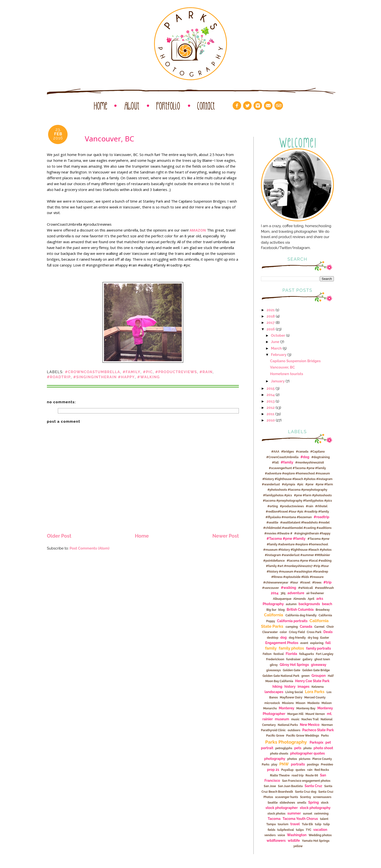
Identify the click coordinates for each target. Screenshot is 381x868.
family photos (291, 648)
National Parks (288, 725)
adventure (296, 593)
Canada (306, 627)
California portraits (292, 621)
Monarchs (270, 708)
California (274, 615)
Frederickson (275, 659)
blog (281, 610)
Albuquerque (282, 599)
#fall (276, 463)
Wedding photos (320, 835)
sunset (308, 814)
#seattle (272, 523)
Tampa (271, 824)
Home (142, 536)
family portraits (319, 648)
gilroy (274, 665)
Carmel (319, 627)
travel (295, 824)
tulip (318, 824)
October (278, 335)
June (275, 342)
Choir (330, 627)
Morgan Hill (295, 714)
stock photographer (282, 808)
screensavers (322, 797)
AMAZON (198, 230)
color (283, 632)
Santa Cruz (313, 786)
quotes (300, 770)
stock (325, 803)
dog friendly (297, 638)
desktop (273, 638)
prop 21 (273, 770)
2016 (271, 329)
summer (294, 813)
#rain (206, 372)
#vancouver (271, 588)
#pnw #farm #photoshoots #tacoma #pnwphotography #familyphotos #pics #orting (297, 501)
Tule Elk (307, 824)
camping (292, 627)
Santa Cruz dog (306, 792)
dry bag (313, 638)
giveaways (274, 670)
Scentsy (306, 797)
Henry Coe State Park (312, 681)
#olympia (289, 484)
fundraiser (293, 659)
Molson (327, 703)
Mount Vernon (315, 714)
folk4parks (307, 654)
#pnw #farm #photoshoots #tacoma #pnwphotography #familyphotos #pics (298, 490)
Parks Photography (286, 742)
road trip (298, 775)
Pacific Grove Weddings (303, 736)
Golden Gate (292, 670)
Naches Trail (310, 719)
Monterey (286, 708)
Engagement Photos (282, 643)
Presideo (327, 765)
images (304, 687)
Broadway (323, 610)
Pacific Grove (275, 736)
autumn (291, 604)
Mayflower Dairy (291, 697)
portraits (298, 764)
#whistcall (306, 588)
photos (292, 759)
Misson (301, 703)
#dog (305, 457)
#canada (302, 452)
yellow (298, 846)
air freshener (315, 593)
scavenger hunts (287, 797)
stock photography (315, 808)
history (290, 687)
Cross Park (314, 632)
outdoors (294, 730)
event (304, 643)
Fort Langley (325, 654)
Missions (288, 703)
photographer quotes (307, 753)
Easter (325, 638)
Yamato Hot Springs (316, 841)
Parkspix (316, 742)
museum (282, 719)
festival (278, 654)
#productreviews (176, 372)
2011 (270, 414)
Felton (267, 654)
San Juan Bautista (290, 786)
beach (327, 604)
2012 (271, 408)
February (279, 355)
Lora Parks (315, 692)
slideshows (287, 803)
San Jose (270, 786)
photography (275, 759)
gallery (307, 659)
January (278, 381)
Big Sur (271, 610)
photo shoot (323, 748)
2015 (271, 388)
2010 (271, 420)
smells (302, 803)
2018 (271, 316)
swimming (321, 814)
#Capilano (318, 452)
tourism (283, 824)
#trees (317, 583)
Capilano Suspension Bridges (295, 361)
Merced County (315, 697)
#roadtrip (59, 377)
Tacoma (274, 819)
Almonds (299, 599)
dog (284, 637)
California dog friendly (301, 615)
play (274, 765)
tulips (300, 830)
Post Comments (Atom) (89, 548)
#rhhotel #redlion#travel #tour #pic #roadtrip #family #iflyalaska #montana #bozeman (297, 512)
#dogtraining (320, 457)
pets (298, 748)
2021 (271, 310)
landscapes (274, 692)
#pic (148, 372)
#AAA (275, 452)
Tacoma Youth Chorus (300, 819)
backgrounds (309, 604)
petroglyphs (284, 748)
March (276, 348)
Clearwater (270, 632)
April (311, 599)
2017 (271, 322)
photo (308, 748)
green (305, 676)
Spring (314, 802)
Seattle (273, 803)
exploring (317, 643)
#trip (327, 582)
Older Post (59, 536)
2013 (271, 401)
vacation (320, 830)
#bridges (287, 452)
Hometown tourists (286, 374)
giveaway (319, 665)
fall (328, 643)
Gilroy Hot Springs (294, 665)
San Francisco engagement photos (306, 781)
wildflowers (276, 841)
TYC (308, 830)
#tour (294, 583)
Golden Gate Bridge (316, 670)
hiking (277, 687)
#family (132, 372)
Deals (328, 632)
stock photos (277, 814)
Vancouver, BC (282, 367)
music (295, 719)
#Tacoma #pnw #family (286, 539)
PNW (284, 764)
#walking (149, 377)
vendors (270, 835)
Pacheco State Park (318, 730)
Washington (297, 835)
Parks (325, 736)
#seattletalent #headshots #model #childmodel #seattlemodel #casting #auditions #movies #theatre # (297, 528)
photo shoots (279, 754)
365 (283, 593)
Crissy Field (297, 632)
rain (310, 770)
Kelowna (318, 687)
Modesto (313, 703)
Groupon (319, 676)
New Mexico (310, 725)
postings (313, 765)
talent (324, 819)
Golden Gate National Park (281, 676)
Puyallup (287, 770)
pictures (305, 759)
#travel (305, 583)
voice (281, 835)
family (271, 648)
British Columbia (300, 610)
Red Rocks (322, 770)
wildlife (294, 841)
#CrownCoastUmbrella (92, 372)
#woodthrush (324, 588)
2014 (271, 395)
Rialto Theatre (280, 775)
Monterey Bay (306, 708)
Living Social (294, 692)
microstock (272, 703)
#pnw (309, 484)
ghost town (322, 659)
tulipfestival (286, 830)
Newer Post (226, 536)
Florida (291, 654)
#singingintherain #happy (104, 377)
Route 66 (312, 775)
